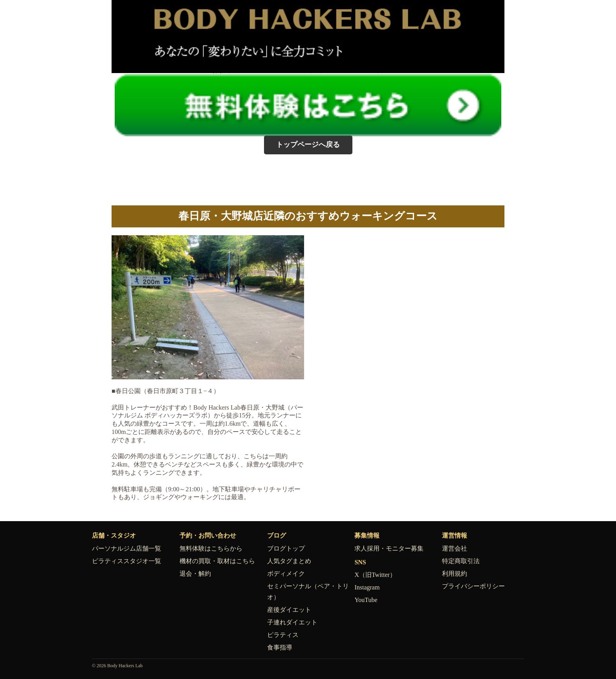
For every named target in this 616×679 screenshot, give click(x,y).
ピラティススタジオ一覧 (126, 561)
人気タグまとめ (289, 561)
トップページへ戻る (308, 145)
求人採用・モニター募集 (389, 548)
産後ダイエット (289, 610)
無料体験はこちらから (211, 548)
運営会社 (455, 548)
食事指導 (280, 647)
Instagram (367, 587)
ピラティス (283, 635)
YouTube (366, 600)
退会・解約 (195, 574)
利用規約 (455, 574)
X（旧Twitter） (375, 575)
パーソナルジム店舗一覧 (126, 548)
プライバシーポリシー (473, 586)
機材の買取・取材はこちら (217, 561)
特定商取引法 (461, 561)
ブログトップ (286, 548)
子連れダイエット (292, 622)
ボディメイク (286, 574)
